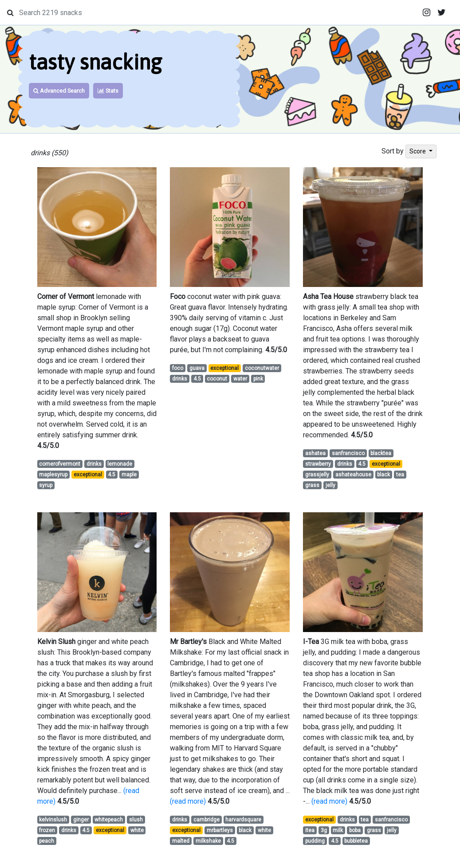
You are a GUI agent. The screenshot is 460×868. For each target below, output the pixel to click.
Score (418, 151)
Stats (108, 91)
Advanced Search (59, 91)
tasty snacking (95, 62)
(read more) (188, 801)
